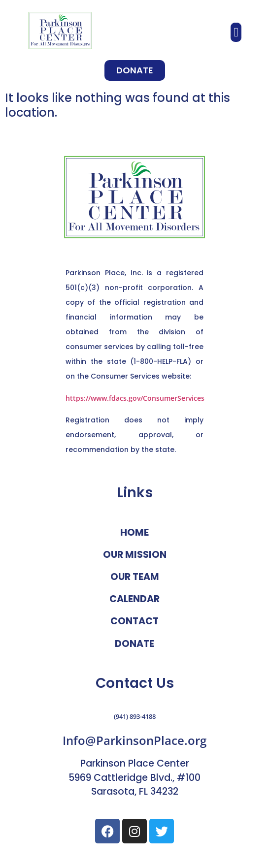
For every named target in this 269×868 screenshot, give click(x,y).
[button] (236, 32)
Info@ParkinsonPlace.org (134, 740)
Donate (134, 644)
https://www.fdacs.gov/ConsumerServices (135, 398)
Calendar (134, 599)
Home (134, 532)
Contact (134, 621)
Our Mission (135, 555)
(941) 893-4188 (135, 716)
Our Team (135, 577)
